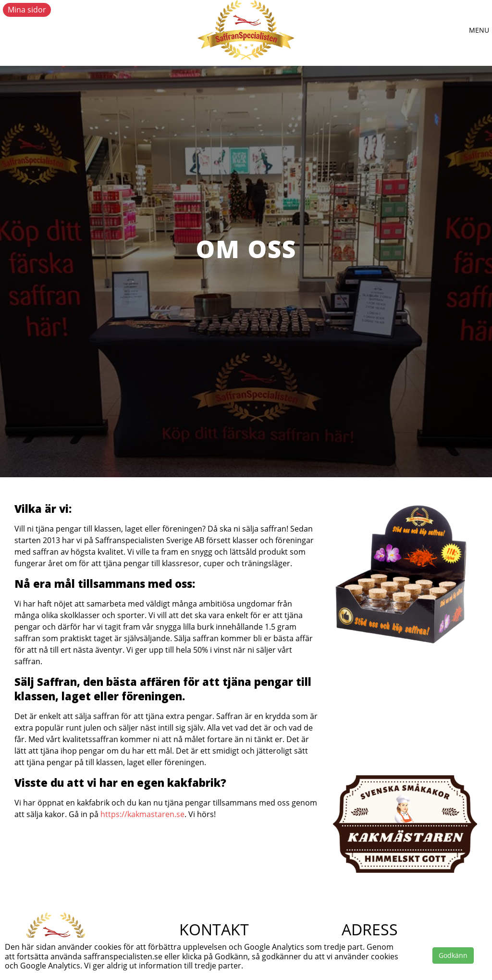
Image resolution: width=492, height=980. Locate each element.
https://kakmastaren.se (142, 814)
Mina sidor (27, 10)
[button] (479, 30)
